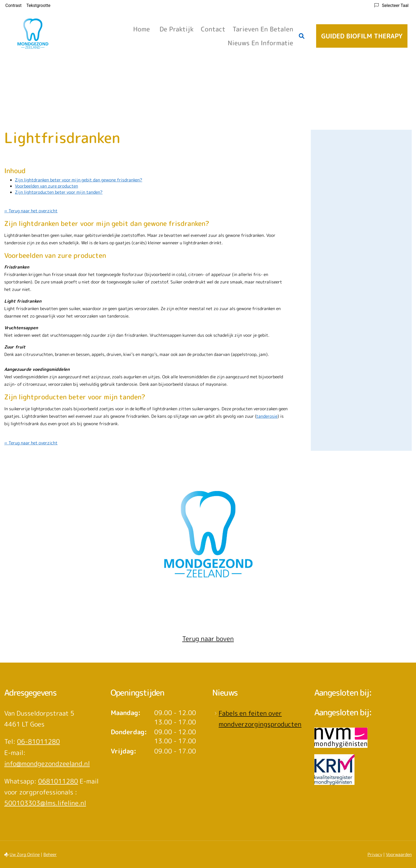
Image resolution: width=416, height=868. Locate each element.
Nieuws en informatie (260, 43)
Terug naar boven (208, 639)
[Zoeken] (302, 36)
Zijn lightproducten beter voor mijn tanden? (59, 192)
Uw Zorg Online (25, 854)
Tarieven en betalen (263, 29)
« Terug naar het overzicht (31, 211)
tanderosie (267, 416)
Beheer (50, 854)
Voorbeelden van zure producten (46, 186)
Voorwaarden (399, 854)
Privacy (375, 854)
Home (142, 29)
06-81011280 (38, 741)
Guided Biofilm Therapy (362, 36)
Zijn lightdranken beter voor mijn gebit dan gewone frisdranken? (79, 180)
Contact (213, 29)
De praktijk (177, 29)
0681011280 (58, 781)
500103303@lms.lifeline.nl (45, 803)
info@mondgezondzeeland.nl (47, 764)
